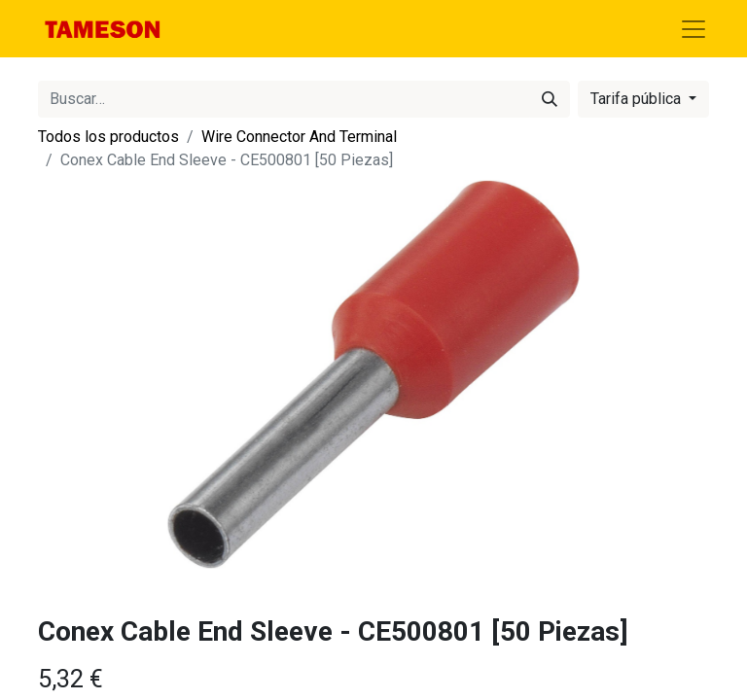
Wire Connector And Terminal (299, 137)
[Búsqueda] (550, 99)
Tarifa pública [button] (638, 99)
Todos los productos (108, 137)
